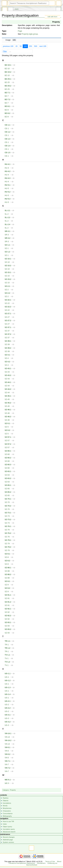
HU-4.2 (8, 171)
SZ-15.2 (8, 279)
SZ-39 (7, 344)
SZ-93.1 (8, 622)
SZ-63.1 (8, 471)
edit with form (52, 17)
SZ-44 (7, 386)
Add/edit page (8, 840)
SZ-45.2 (8, 403)
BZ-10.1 (8, 65)
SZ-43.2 (8, 375)
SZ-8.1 (7, 554)
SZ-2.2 (7, 293)
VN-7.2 (8, 768)
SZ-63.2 (8, 478)
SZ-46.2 (8, 417)
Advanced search (9, 832)
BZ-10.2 (8, 72)
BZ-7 (7, 96)
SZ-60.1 (8, 451)
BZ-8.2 (7, 113)
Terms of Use (50, 861)
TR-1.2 (7, 648)
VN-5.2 (8, 754)
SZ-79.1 (8, 540)
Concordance (8, 813)
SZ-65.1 (8, 485)
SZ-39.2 (8, 348)
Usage (11, 40)
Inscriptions (7, 803)
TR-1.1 (7, 641)
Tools (58, 9)
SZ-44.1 (8, 382)
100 (25, 46)
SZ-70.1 (8, 499)
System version (8, 842)
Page (20, 31)
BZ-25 (7, 82)
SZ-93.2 (8, 629)
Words (5, 806)
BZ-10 (7, 69)
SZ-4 (7, 358)
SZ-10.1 (8, 259)
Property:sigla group (30, 34)
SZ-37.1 (8, 327)
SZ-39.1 (8, 341)
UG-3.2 (8, 722)
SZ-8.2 (7, 561)
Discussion (11, 9)
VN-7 (7, 765)
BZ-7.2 (7, 99)
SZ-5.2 (7, 430)
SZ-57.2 (8, 444)
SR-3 (7, 235)
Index (5, 824)
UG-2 (7, 705)
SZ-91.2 (8, 602)
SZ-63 (7, 475)
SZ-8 (7, 557)
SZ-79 (7, 544)
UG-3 (7, 718)
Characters (7, 811)
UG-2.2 (8, 708)
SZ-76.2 (8, 533)
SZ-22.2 (8, 307)
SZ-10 (7, 262)
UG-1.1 (8, 674)
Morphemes (7, 808)
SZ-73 (7, 516)
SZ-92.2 (8, 616)
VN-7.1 (8, 761)
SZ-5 (7, 427)
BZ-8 (7, 110)
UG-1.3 (8, 688)
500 (36, 46)
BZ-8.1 (7, 106)
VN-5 (7, 751)
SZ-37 (7, 331)
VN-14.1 (8, 733)
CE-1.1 (8, 125)
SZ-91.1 (8, 595)
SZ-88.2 (8, 574)
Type (4, 31)
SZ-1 (7, 248)
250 (30, 46)
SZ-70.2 (8, 506)
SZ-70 (7, 502)
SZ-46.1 (8, 410)
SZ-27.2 (8, 321)
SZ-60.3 (8, 465)
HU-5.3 (8, 199)
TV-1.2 (7, 662)
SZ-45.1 (8, 396)
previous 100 (8, 46)
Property (56, 22)
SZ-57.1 (8, 437)
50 (21, 46)
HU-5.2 (8, 192)
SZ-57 (7, 441)
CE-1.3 (8, 139)
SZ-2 (7, 290)
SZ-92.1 (8, 609)
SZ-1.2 (7, 252)
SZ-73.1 (8, 513)
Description (7, 25)
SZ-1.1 (7, 245)
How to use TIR (8, 821)
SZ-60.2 (8, 458)
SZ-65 (7, 489)
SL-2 (7, 214)
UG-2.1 (8, 701)
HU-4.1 (8, 164)
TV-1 (7, 658)
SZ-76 (7, 530)
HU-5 (7, 188)
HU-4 (7, 168)
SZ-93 (7, 626)
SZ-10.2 (8, 266)
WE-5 (7, 783)
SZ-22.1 (8, 300)
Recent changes (9, 837)
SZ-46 (7, 413)
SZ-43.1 (8, 369)
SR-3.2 (8, 238)
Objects (5, 801)
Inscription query (9, 829)
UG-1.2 (8, 681)
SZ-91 (7, 598)
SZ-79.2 (8, 547)
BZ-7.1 (7, 93)
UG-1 (7, 677)
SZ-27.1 (8, 314)
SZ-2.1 (7, 286)
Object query (7, 827)
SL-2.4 (7, 224)
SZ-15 (7, 276)
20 (16, 46)
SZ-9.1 (7, 581)
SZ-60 (7, 454)
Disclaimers (41, 863)
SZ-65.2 (8, 492)
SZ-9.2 (7, 588)
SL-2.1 (7, 211)
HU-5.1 (8, 185)
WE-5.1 (8, 780)
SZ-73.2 (8, 520)
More (17, 9)
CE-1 (7, 129)
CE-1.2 (8, 132)
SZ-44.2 (8, 389)
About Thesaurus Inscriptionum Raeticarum (35, 862)
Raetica (5, 798)
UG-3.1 (8, 715)
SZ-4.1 (7, 355)
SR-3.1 (8, 231)
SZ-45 (7, 399)
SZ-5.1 (7, 423)
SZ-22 (7, 303)
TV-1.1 (7, 655)
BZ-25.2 (8, 86)
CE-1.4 (8, 146)
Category (6, 790)
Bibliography (7, 816)
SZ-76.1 (8, 526)
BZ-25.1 (8, 79)
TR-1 (7, 645)
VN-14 (7, 737)
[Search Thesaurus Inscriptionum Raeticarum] (29, 3)
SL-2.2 (7, 217)
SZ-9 (7, 585)
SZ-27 (7, 317)
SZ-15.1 (8, 272)
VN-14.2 (8, 740)
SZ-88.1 (8, 568)
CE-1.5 (8, 153)
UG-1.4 (8, 694)
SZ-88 (7, 571)
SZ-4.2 (7, 362)
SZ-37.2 (8, 334)
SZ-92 (7, 612)
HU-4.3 (8, 178)
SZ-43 (7, 372)
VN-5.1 (8, 747)
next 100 (43, 46)
